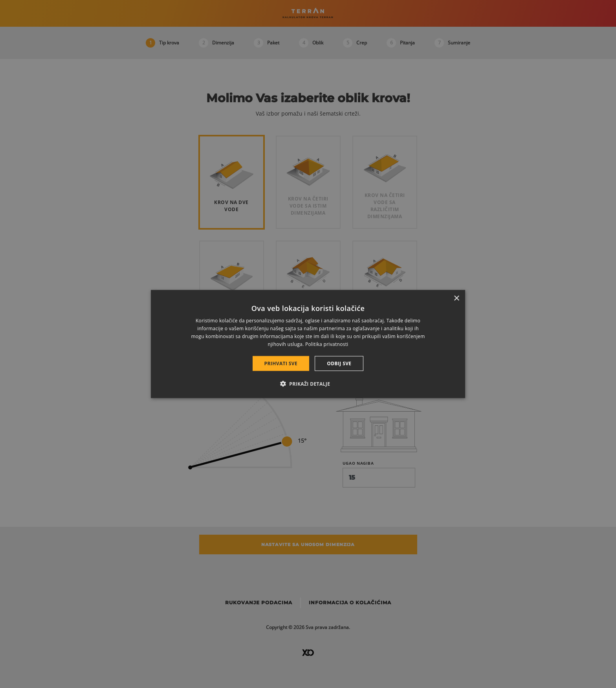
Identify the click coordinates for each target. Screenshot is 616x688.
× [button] (456, 299)
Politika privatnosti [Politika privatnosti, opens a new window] (327, 344)
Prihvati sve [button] (281, 363)
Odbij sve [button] (339, 363)
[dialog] (308, 344)
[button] (308, 383)
